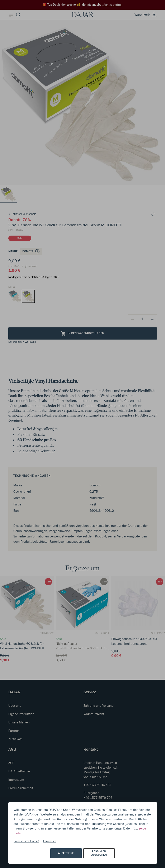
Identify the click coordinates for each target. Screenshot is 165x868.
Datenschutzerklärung (26, 841)
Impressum (50, 841)
